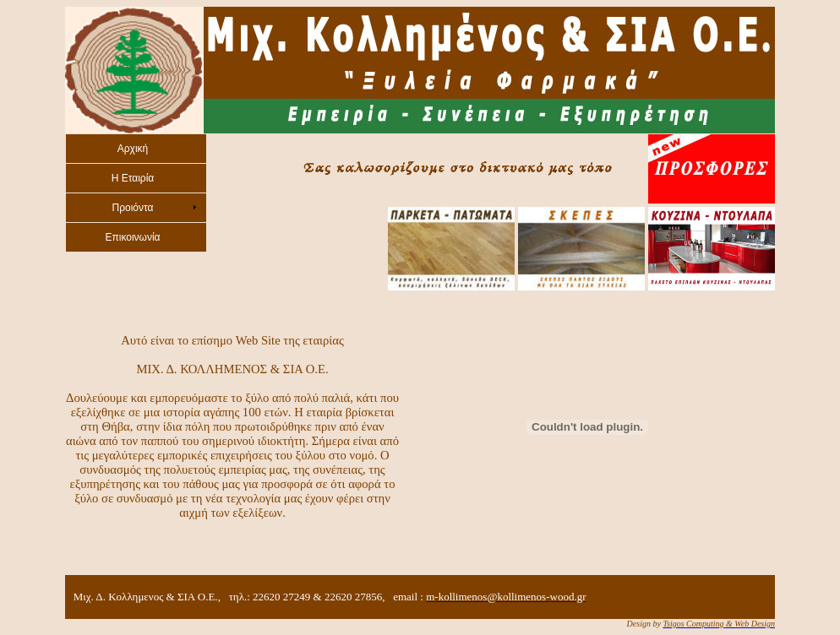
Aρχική (133, 149)
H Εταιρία (133, 178)
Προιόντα (132, 208)
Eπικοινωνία (132, 237)
